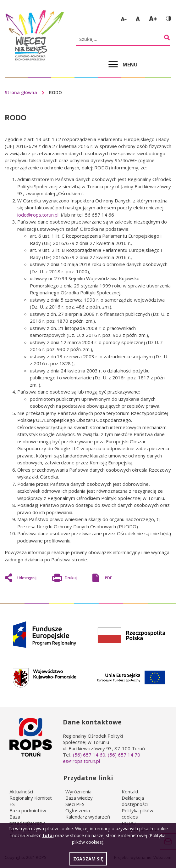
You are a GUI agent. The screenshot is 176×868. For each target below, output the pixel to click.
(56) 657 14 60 (89, 755)
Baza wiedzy (79, 798)
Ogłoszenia (78, 810)
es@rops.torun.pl (81, 761)
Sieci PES (75, 804)
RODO (129, 823)
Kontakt (130, 791)
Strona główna (21, 92)
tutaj (48, 838)
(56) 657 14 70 (124, 755)
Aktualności (21, 791)
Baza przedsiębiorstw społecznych (27, 823)
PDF (108, 578)
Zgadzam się (88, 861)
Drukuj (71, 579)
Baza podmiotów (28, 810)
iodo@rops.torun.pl (38, 215)
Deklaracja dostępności (135, 801)
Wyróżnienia (78, 791)
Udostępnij (27, 578)
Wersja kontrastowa (169, 18)
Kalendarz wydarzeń (88, 817)
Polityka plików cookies (137, 814)
